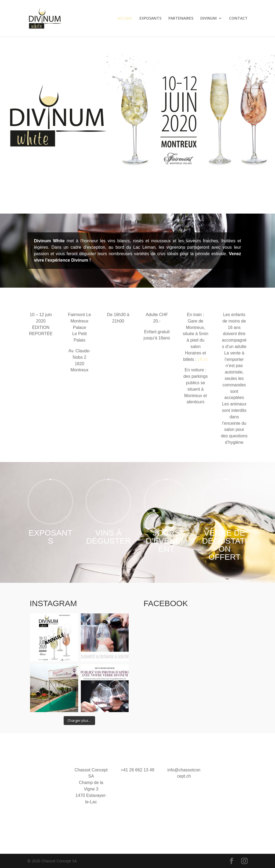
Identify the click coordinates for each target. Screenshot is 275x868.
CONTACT (238, 19)
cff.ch (203, 359)
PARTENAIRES (181, 19)
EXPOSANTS (150, 19)
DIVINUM (209, 19)
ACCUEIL (125, 19)
